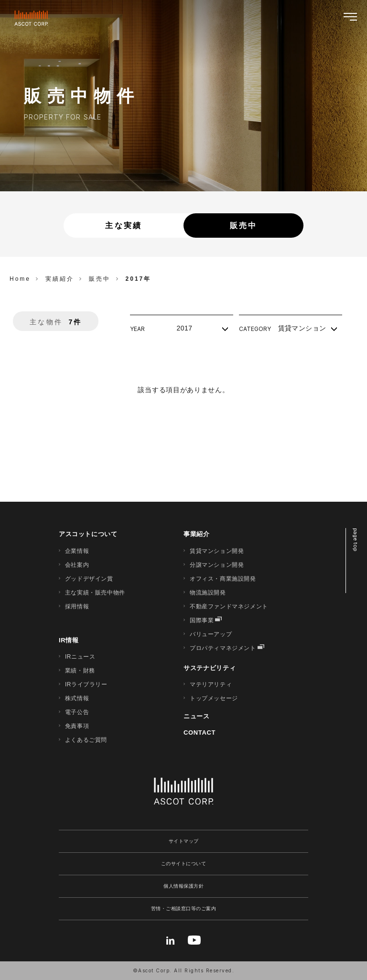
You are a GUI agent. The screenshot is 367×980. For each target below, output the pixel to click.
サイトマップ (184, 841)
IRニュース (80, 657)
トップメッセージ (214, 698)
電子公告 (77, 712)
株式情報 (77, 698)
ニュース (197, 716)
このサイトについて (184, 864)
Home (20, 279)
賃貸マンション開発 (217, 551)
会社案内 (77, 565)
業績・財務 (80, 671)
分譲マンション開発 (217, 565)
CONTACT (200, 732)
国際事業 (202, 620)
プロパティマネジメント (223, 648)
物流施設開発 (208, 593)
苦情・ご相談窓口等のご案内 (184, 908)
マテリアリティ (211, 684)
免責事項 (77, 726)
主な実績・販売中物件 (95, 593)
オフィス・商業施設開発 (223, 579)
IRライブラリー (86, 684)
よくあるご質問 (86, 740)
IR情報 (69, 640)
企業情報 (77, 551)
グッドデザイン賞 (89, 579)
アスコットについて (88, 534)
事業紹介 (197, 534)
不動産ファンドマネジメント (229, 606)
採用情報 (77, 606)
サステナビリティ (210, 668)
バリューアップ (211, 634)
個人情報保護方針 (183, 886)
